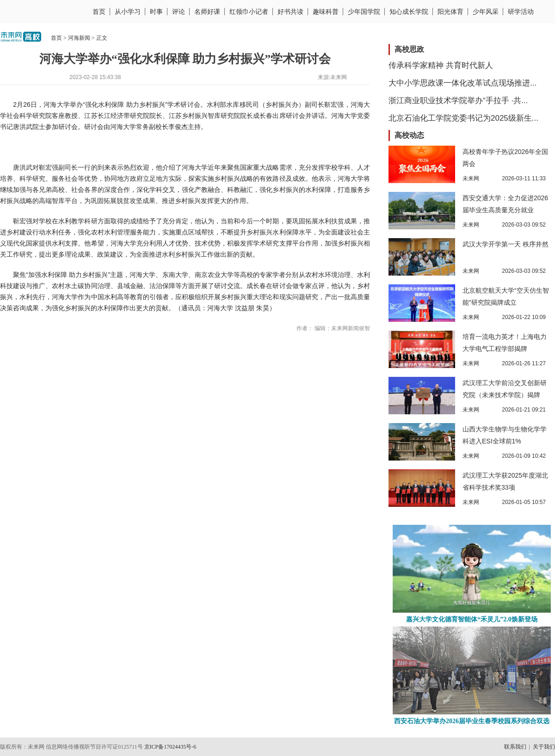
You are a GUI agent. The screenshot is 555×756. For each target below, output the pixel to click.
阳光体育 (450, 12)
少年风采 (486, 12)
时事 (156, 12)
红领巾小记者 (249, 12)
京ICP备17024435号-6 (170, 747)
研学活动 (521, 12)
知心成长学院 (409, 12)
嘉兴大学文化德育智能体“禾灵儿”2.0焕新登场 (472, 619)
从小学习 (128, 12)
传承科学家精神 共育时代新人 (441, 65)
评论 (179, 12)
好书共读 (290, 12)
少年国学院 (364, 12)
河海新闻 (79, 38)
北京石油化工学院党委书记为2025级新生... (463, 118)
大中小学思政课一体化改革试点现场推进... (462, 83)
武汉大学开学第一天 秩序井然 (506, 244)
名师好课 (207, 12)
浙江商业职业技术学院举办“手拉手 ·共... (458, 101)
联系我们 (515, 747)
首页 (99, 12)
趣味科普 (326, 12)
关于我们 (544, 747)
